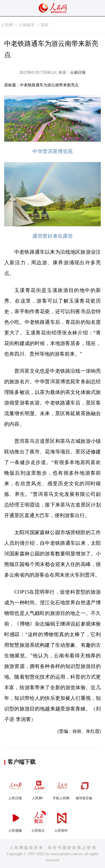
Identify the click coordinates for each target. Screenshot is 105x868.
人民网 (7, 25)
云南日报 (78, 72)
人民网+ (39, 788)
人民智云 (39, 820)
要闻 (45, 25)
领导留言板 (85, 788)
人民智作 (62, 820)
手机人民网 (62, 788)
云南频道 (27, 25)
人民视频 (16, 820)
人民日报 (16, 788)
